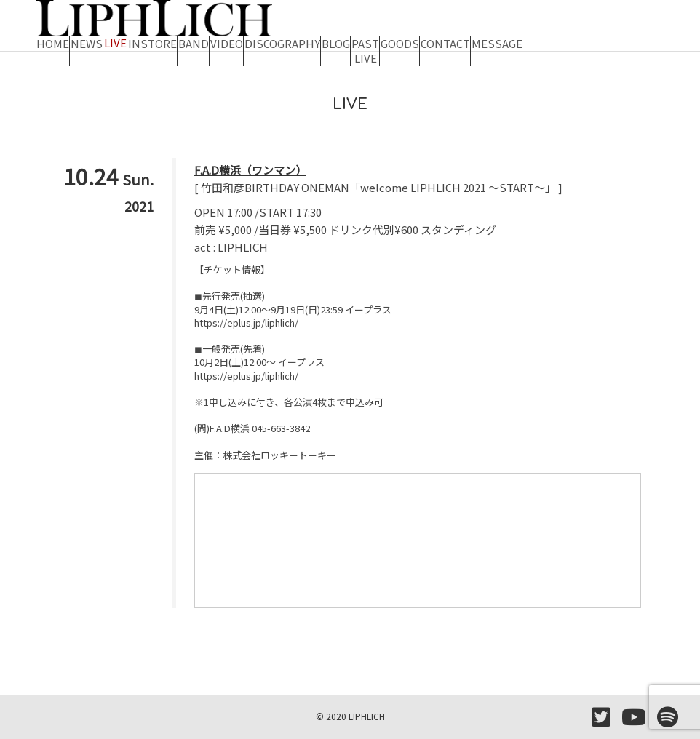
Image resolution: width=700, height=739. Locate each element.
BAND (194, 43)
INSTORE (152, 43)
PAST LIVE (365, 47)
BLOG (336, 43)
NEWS (87, 43)
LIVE (115, 43)
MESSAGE (497, 43)
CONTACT (445, 43)
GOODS (400, 43)
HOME (53, 43)
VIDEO (227, 43)
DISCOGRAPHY (282, 43)
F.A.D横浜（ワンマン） (250, 170)
